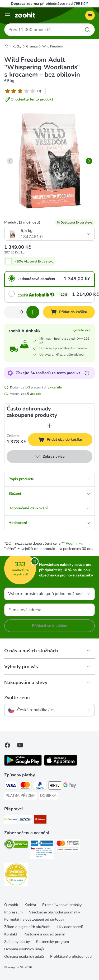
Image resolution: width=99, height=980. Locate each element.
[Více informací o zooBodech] (87, 373)
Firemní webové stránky (62, 905)
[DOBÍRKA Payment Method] (48, 796)
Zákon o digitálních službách (27, 927)
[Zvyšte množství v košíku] (33, 312)
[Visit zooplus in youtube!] (20, 745)
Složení (49, 494)
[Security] (16, 845)
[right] (89, 161)
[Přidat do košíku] (69, 312)
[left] (10, 161)
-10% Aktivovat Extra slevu (34, 261)
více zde (56, 387)
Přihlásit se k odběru (50, 626)
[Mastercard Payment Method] (25, 786)
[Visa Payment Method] (11, 786)
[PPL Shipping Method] (25, 820)
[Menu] (7, 15)
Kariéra (30, 905)
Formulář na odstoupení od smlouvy (34, 919)
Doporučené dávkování (49, 508)
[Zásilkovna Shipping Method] (40, 820)
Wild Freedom (52, 46)
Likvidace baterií (70, 927)
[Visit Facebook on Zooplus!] (7, 745)
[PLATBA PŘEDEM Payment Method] (20, 796)
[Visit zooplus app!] (23, 765)
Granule (32, 46)
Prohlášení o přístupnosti (71, 957)
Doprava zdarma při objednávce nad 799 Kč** (50, 4)
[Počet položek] (22, 312)
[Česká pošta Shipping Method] (11, 820)
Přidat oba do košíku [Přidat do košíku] (65, 440)
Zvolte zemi (17, 698)
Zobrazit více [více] (49, 457)
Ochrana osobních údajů (24, 949)
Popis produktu (49, 479)
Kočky (17, 46)
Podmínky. (74, 543)
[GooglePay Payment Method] (70, 786)
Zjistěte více (82, 330)
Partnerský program (53, 942)
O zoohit (11, 905)
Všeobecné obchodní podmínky (55, 912)
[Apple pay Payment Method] (55, 786)
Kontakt (11, 934)
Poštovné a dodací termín (44, 934)
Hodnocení (49, 523)
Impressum (13, 912)
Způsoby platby (17, 942)
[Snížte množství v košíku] (11, 312)
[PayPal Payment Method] (40, 786)
